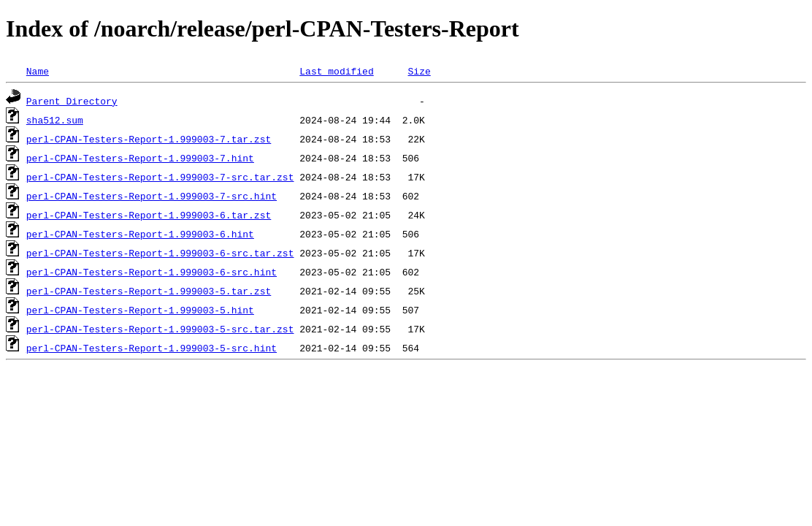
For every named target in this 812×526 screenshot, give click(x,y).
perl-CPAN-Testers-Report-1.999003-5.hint (140, 310)
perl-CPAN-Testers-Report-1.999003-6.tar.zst (149, 215)
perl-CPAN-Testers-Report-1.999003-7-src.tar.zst (160, 177)
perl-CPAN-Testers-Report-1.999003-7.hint (140, 158)
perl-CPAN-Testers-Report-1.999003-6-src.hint (152, 272)
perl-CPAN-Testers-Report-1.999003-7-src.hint (152, 196)
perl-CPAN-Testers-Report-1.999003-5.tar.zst (149, 291)
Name (38, 71)
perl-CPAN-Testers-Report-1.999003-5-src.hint (152, 348)
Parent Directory (72, 101)
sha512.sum (55, 120)
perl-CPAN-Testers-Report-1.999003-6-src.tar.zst (160, 253)
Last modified (336, 71)
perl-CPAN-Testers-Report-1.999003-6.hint (140, 234)
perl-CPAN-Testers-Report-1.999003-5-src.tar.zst (160, 329)
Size (419, 71)
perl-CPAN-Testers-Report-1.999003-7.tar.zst (149, 139)
